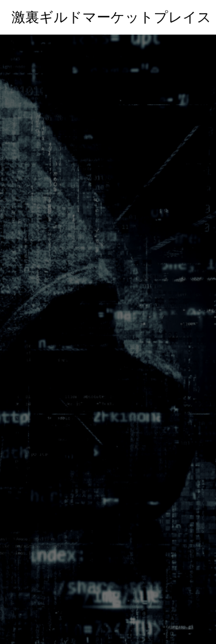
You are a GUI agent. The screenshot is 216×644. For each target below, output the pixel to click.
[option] (108, 339)
